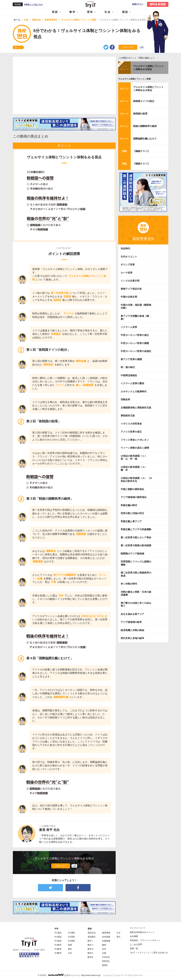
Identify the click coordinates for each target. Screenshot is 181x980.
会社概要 (134, 936)
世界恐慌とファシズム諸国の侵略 (136, 563)
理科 (90, 12)
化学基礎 (106, 937)
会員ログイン (138, 4)
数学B (90, 957)
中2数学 (58, 949)
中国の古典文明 (129, 297)
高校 (90, 929)
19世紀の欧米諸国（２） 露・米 (135, 469)
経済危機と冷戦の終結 (132, 630)
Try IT (91, 4)
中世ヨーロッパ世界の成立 (135, 335)
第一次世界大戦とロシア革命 (136, 537)
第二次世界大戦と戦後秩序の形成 (136, 574)
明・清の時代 (128, 367)
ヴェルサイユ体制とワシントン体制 (134, 79)
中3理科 (71, 941)
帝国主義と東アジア (131, 521)
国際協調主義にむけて (145, 139)
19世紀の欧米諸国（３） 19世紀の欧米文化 (136, 480)
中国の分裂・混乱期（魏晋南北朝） (136, 306)
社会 (108, 12)
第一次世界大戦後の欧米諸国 (136, 545)
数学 (73, 12)
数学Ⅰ (91, 941)
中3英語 (58, 941)
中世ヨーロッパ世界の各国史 (136, 351)
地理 (70, 945)
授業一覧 (134, 949)
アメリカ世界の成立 (131, 432)
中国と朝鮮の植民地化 (132, 489)
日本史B (106, 957)
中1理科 (71, 933)
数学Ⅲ (91, 949)
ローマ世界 (127, 273)
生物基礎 (106, 941)
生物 (104, 953)
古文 (118, 933)
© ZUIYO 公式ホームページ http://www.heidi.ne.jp (69, 975)
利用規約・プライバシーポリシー (145, 940)
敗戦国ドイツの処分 (144, 101)
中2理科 (71, 937)
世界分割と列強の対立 (132, 513)
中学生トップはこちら (33, 5)
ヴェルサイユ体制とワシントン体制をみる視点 (148, 68)
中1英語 (58, 933)
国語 (125, 12)
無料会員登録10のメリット (142, 932)
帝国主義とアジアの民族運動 (136, 529)
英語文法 (92, 933)
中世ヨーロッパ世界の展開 (135, 343)
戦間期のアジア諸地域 (132, 554)
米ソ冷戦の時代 (129, 584)
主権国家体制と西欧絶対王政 (136, 408)
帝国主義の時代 (129, 505)
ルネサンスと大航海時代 (134, 391)
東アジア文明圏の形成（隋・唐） (136, 318)
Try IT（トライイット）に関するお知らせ (149, 953)
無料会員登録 (158, 4)
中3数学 (58, 953)
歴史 (70, 949)
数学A (90, 953)
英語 (55, 12)
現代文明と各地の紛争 (132, 638)
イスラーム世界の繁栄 (132, 383)
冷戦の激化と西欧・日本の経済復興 (136, 593)
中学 (56, 929)
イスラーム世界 (129, 327)
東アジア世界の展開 (131, 359)
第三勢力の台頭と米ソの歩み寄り (136, 604)
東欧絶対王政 (128, 416)
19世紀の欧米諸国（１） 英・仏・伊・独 (135, 457)
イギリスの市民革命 (131, 424)
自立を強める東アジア (132, 614)
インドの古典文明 (130, 281)
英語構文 (92, 937)
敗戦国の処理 (140, 114)
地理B (105, 965)
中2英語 (58, 937)
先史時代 (125, 248)
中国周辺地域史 (129, 375)
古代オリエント (129, 257)
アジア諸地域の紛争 (131, 622)
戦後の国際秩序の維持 (145, 126)
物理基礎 (106, 933)
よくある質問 (136, 944)
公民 (70, 953)
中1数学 (58, 945)
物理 (104, 945)
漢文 (118, 937)
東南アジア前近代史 (131, 289)
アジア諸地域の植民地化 (134, 497)
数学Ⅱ (91, 945)
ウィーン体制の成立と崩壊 (135, 448)
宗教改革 (125, 399)
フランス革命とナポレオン (135, 440)
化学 (104, 949)
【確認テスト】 (141, 151)
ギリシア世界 (128, 265)
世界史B (106, 961)
